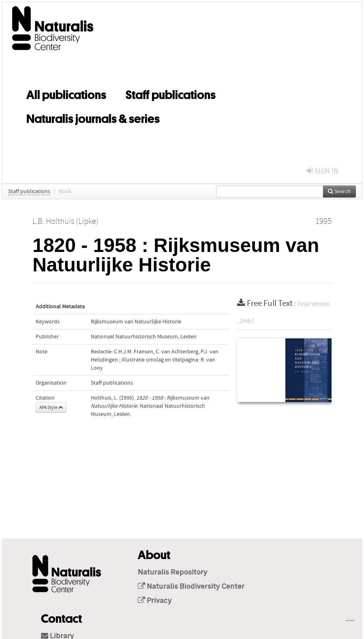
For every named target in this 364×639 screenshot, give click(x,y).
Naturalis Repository (173, 572)
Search (339, 191)
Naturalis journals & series (93, 117)
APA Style (51, 407)
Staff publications (171, 93)
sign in (323, 171)
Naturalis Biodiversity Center (191, 587)
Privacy (155, 601)
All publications (66, 93)
